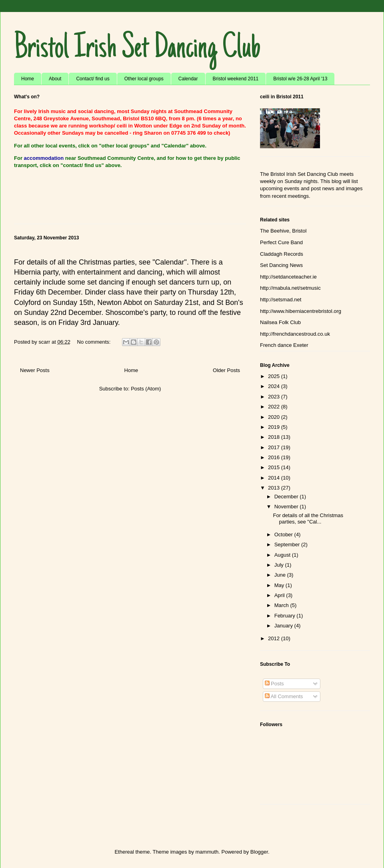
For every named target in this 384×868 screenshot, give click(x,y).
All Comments (284, 696)
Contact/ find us (93, 79)
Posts (274, 684)
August (283, 555)
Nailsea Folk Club (280, 322)
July (280, 565)
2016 (275, 457)
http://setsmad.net (281, 300)
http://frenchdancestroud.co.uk (295, 334)
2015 (275, 467)
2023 (275, 397)
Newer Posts (35, 370)
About (55, 79)
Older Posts (226, 370)
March (282, 605)
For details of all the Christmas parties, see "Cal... (308, 519)
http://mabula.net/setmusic (290, 288)
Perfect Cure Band (281, 242)
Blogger (259, 852)
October (284, 535)
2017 (275, 447)
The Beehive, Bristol (283, 231)
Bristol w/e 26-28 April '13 (300, 79)
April (280, 595)
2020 (275, 417)
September (288, 544)
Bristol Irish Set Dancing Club (137, 50)
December (287, 497)
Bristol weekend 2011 (236, 79)
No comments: (95, 342)
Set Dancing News (281, 265)
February (286, 616)
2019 (275, 427)
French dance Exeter (284, 345)
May (280, 585)
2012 (275, 638)
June (281, 575)
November (287, 507)
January (284, 626)
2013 (275, 488)
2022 (275, 407)
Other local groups (144, 79)
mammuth (207, 852)
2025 (275, 376)
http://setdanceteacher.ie (288, 277)
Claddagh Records (282, 254)
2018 (275, 437)
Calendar (188, 79)
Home (28, 79)
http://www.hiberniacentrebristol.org (301, 311)
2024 (275, 386)
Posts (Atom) (146, 389)
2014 (275, 478)
